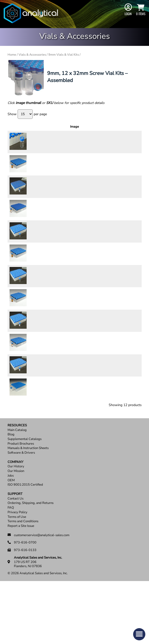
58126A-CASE (37, 338)
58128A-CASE (37, 287)
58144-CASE (36, 169)
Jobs (11, 538)
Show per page (27, 114)
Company (16, 525)
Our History (16, 529)
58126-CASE (36, 312)
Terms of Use (17, 579)
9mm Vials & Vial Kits (64, 55)
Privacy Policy (17, 575)
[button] (139, 634)
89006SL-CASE (38, 450)
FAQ (11, 570)
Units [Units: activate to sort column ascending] (87, 127)
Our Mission (16, 534)
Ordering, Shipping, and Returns (31, 566)
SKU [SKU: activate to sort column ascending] (38, 127)
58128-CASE (36, 262)
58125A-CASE (37, 232)
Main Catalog (17, 493)
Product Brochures (21, 506)
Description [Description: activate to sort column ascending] (64, 127)
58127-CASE (36, 365)
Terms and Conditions (23, 584)
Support (15, 557)
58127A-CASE (37, 395)
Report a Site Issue (21, 589)
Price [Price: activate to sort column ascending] (101, 127)
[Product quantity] (118, 143)
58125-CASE (36, 198)
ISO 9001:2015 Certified (25, 547)
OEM (11, 543)
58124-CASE (36, 143)
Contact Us (16, 561)
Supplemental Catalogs (25, 502)
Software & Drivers (21, 516)
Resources (17, 488)
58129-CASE (36, 424)
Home (12, 55)
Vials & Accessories (32, 55)
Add (132, 143)
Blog (11, 497)
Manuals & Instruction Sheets (28, 511)
